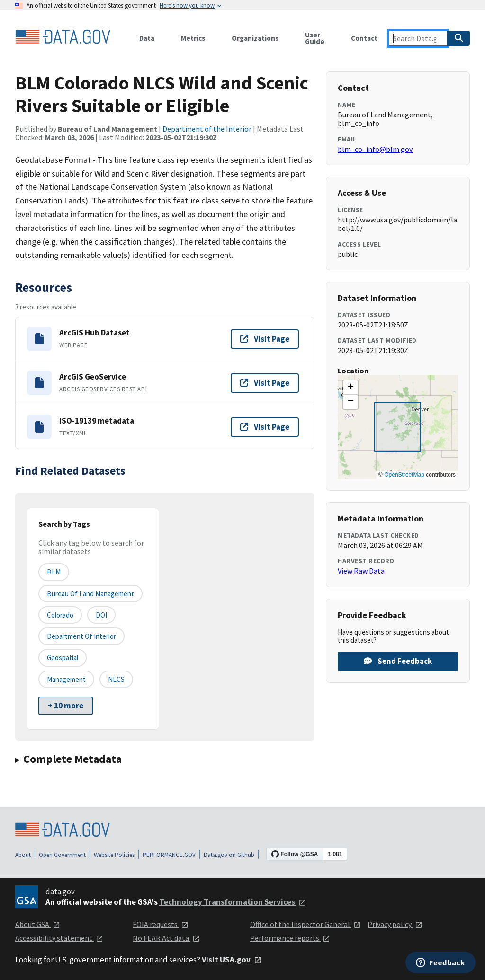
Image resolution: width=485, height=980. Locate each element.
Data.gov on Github (229, 855)
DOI (101, 615)
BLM (54, 572)
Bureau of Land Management (90, 594)
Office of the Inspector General (305, 924)
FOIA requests (161, 924)
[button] (350, 388)
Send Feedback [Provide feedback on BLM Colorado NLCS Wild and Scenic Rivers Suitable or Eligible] (398, 661)
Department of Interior (81, 636)
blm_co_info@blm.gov (375, 149)
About (23, 855)
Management (66, 679)
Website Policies (114, 855)
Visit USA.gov (232, 960)
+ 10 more (66, 706)
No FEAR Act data (166, 938)
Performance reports (290, 938)
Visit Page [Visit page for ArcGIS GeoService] (265, 383)
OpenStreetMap (404, 475)
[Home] (63, 37)
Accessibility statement (59, 938)
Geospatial (63, 658)
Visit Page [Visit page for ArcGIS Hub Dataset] (265, 339)
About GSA (38, 924)
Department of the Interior (207, 129)
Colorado (60, 615)
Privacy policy (395, 924)
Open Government (62, 855)
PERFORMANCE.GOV (169, 855)
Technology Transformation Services (233, 902)
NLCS (116, 679)
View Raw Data (361, 571)
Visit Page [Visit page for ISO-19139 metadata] (265, 427)
